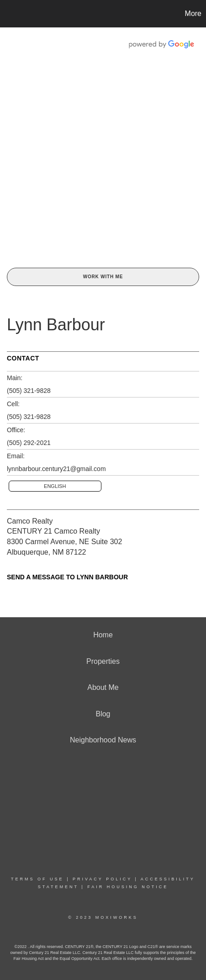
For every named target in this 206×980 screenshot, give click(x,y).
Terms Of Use (37, 879)
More (193, 13)
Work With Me (103, 277)
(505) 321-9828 (29, 391)
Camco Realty (30, 521)
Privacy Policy (102, 879)
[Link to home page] (8, 14)
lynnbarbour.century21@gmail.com (56, 469)
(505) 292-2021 (29, 443)
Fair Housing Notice (128, 887)
